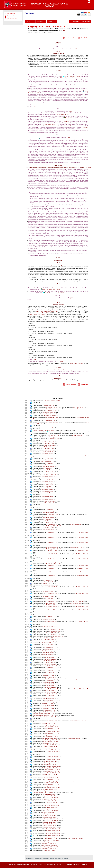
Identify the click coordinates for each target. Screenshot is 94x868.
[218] (27, 746)
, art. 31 (63, 437)
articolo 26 (67, 121)
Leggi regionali (11, 14)
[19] (26, 435)
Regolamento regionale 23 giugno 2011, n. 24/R (44, 430)
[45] (26, 480)
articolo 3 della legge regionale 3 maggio (46, 311)
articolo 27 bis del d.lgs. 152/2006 (72, 76)
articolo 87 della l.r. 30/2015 (64, 114)
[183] (27, 692)
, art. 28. (55, 817)
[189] (27, 702)
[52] (26, 491)
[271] (27, 832)
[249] (27, 796)
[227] (27, 760)
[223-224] (28, 755)
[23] (26, 444)
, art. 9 (59, 526)
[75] (26, 531)
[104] (27, 572)
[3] (26, 404)
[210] (27, 733)
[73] (26, 527)
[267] (27, 825)
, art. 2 (55, 725)
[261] (27, 816)
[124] (27, 597)
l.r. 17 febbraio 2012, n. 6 (81, 417)
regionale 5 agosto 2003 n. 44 (44, 313)
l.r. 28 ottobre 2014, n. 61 (78, 407)
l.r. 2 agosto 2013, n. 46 (51, 616)
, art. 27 (86, 689)
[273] (27, 835)
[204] (27, 723)
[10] (26, 416)
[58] (26, 499)
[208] (27, 730)
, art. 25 (60, 564)
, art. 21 (59, 760)
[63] (26, 508)
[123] (27, 593)
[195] (27, 712)
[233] (27, 769)
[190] (27, 704)
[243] (27, 786)
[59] (26, 501)
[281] (27, 849)
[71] (26, 523)
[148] (27, 634)
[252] (27, 801)
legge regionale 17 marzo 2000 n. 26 (38, 314)
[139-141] (28, 625)
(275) (89, 168)
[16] (26, 429)
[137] (27, 620)
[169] (27, 669)
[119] (27, 585)
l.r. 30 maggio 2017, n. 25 (50, 717)
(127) (70, 111)
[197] (27, 715)
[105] (27, 575)
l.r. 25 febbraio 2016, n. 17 (78, 435)
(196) (71, 370)
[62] (26, 506)
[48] (26, 485)
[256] (27, 807)
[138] (27, 621)
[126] (27, 600)
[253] (27, 802)
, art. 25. (57, 809)
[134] (27, 616)
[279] (27, 845)
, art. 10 (58, 737)
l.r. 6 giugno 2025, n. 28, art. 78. (49, 849)
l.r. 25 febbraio (80, 565)
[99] (26, 557)
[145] (27, 630)
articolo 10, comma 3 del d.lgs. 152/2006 (48, 139)
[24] (26, 445)
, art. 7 (58, 733)
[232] (27, 768)
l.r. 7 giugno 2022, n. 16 (48, 794)
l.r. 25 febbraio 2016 (81, 551)
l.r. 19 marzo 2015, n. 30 (51, 621)
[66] (26, 513)
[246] (27, 791)
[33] (26, 462)
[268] (27, 827)
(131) (62, 361)
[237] (27, 776)
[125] (27, 598)
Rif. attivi (40, 21)
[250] (27, 797)
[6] (26, 409)
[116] (27, 580)
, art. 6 (58, 732)
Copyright (68, 865)
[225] (27, 756)
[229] (27, 763)
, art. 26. (55, 812)
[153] (27, 643)
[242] (27, 784)
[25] (26, 447)
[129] (27, 607)
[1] (26, 401)
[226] (27, 758)
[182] (27, 690)
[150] (27, 638)
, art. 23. (58, 806)
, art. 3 (58, 727)
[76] (26, 532)
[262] (27, 817)
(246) (35, 104)
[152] (27, 641)
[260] (27, 814)
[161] (27, 656)
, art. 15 (56, 743)
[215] (27, 742)
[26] (26, 448)
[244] (27, 788)
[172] (27, 674)
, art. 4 (58, 728)
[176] (27, 681)
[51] (26, 490)
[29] (26, 453)
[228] (27, 761)
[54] (26, 495)
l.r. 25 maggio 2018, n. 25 (55, 437)
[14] (26, 425)
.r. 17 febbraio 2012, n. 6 (48, 444)
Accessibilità (83, 865)
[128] (27, 603)
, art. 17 (59, 751)
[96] (26, 547)
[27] (26, 450)
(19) (67, 73)
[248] (27, 794)
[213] (27, 738)
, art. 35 (59, 835)
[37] (26, 468)
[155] (27, 646)
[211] (27, 735)
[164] (27, 661)
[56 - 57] (27, 498)
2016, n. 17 (86, 565)
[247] (27, 793)
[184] (27, 694)
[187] (27, 699)
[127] (27, 602)
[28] (26, 452)
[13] (26, 422)
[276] (27, 840)
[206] (27, 727)
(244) (76, 286)
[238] (27, 778)
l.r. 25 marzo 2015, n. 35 (55, 630)
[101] (27, 562)
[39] (26, 472)
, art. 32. (59, 830)
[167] (27, 666)
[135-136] (28, 618)
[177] (27, 682)
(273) (61, 78)
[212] (27, 737)
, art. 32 (59, 788)
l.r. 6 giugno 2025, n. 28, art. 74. (52, 840)
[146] (27, 631)
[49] (26, 486)
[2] (26, 402)
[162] (27, 658)
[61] (26, 504)
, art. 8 (55, 735)
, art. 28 (58, 779)
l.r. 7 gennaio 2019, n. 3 (48, 789)
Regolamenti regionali (13, 16)
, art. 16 (55, 746)
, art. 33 (59, 832)
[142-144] (28, 628)
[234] (27, 771)
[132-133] (28, 615)
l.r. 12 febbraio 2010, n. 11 (50, 404)
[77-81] (27, 536)
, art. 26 (58, 776)
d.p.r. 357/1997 (68, 118)
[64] (26, 509)
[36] (26, 467)
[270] (27, 830)
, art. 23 (59, 766)
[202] (27, 720)
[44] (26, 478)
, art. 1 (57, 404)
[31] (26, 458)
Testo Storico (86, 21)
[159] (27, 653)
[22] (26, 442)
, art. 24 (59, 773)
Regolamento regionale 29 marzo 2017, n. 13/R (44, 714)
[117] (27, 582)
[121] (27, 590)
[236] (27, 774)
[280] (27, 847)
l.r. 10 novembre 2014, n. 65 (49, 401)
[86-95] (27, 546)
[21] (26, 440)
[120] (27, 587)
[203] (27, 722)
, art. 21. (55, 789)
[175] (27, 679)
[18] (26, 432)
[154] (27, 644)
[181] (27, 689)
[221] (27, 751)
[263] (27, 819)
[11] (26, 417)
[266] (27, 824)
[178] (27, 684)
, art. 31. (59, 829)
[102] (27, 565)
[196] (27, 714)
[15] (26, 427)
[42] (26, 475)
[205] (27, 725)
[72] (26, 524)
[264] (27, 821)
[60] (26, 503)
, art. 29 (58, 784)
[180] (27, 687)
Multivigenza (76, 21)
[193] (27, 709)
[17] (26, 430)
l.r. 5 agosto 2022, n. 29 (73, 738)
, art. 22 (60, 549)
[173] (27, 676)
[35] (26, 465)
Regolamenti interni (12, 18)
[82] (26, 537)
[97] (26, 551)
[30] (26, 455)
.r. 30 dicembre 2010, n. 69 (49, 412)
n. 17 (87, 551)
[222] (27, 753)
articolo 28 (85, 127)
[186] (27, 697)
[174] (27, 677)
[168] (27, 667)
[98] (26, 554)
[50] (26, 488)
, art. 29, (57, 819)
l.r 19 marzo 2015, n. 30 (77, 602)
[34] (26, 463)
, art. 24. (58, 807)
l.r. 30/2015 (37, 142)
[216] (27, 743)
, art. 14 (57, 742)
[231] (27, 766)
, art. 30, (55, 824)
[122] (27, 592)
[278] (27, 844)
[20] (26, 439)
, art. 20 (59, 756)
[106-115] (28, 579)
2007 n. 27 (58, 311)
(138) (64, 30)
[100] (27, 559)
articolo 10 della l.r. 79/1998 (76, 363)
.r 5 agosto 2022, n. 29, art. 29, (52, 821)
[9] (26, 414)
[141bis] (27, 626)
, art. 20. (54, 796)
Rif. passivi (50, 21)
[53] (26, 493)
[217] (27, 745)
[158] (27, 651)
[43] (26, 476)
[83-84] (27, 541)
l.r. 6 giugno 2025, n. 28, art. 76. (49, 844)
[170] (27, 671)
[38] (26, 470)
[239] (27, 779)
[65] (26, 511)
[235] (27, 773)
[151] (27, 639)
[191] (27, 705)
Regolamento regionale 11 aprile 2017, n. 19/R (44, 715)
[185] (27, 695)
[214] (27, 740)
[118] (27, 583)
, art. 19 (85, 679)
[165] (27, 662)
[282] (27, 850)
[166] (27, 664)
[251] (27, 799)
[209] (27, 732)
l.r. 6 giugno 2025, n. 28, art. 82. (76, 839)
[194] (27, 710)
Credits (75, 865)
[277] (27, 842)
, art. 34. (83, 781)
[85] (26, 542)
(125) (76, 49)
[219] (27, 748)
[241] (27, 783)
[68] (26, 518)
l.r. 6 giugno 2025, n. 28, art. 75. (52, 842)
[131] (27, 613)
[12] (26, 420)
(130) (35, 359)
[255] (27, 806)
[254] (27, 804)
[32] (26, 460)
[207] (27, 728)
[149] (27, 636)
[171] (27, 672)
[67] (26, 514)
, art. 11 (59, 740)
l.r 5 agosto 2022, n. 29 (47, 796)
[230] (27, 765)
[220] (27, 750)
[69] (26, 519)
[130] (27, 610)
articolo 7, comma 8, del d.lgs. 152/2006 (50, 289)
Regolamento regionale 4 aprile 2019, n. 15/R (43, 793)
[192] (27, 707)
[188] (27, 700)
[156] (27, 648)
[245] (27, 789)
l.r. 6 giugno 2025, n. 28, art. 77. (52, 847)
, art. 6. (57, 839)
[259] (27, 812)
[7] (26, 411)
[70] (26, 521)
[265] (27, 822)
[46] (26, 481)
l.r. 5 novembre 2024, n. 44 (49, 839)
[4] (26, 406)
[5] (26, 407)
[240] (27, 781)
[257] (27, 809)
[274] (27, 837)
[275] (27, 839)
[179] (27, 686)
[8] (26, 412)
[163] (27, 659)
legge (36, 313)
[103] (27, 569)
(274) (85, 96)
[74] (26, 529)
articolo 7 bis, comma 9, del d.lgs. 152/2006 (54, 293)
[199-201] (28, 718)
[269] (27, 829)
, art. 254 (58, 401)
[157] (27, 649)
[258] (27, 811)
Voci (29, 21)
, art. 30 (85, 720)
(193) (68, 370)
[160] (27, 654)
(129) (71, 298)
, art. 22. (56, 791)
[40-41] (27, 473)
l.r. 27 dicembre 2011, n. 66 (53, 435)
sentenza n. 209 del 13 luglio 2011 (55, 432)
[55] (26, 496)
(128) (69, 137)
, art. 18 (58, 753)
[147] (27, 633)
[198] (27, 717)
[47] (26, 483)
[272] (27, 834)
